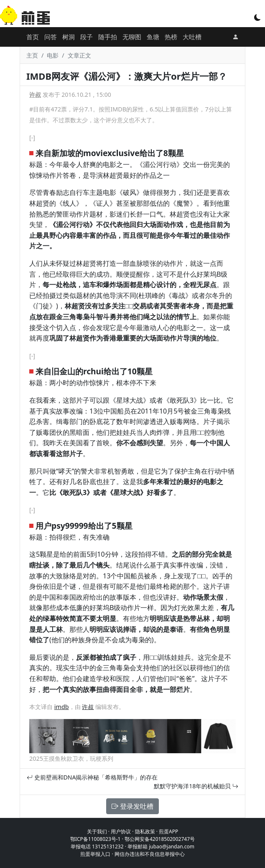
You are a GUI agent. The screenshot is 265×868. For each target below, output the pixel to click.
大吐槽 (192, 37)
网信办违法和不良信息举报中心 (150, 854)
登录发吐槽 (132, 806)
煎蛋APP (168, 831)
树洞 (69, 37)
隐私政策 (145, 831)
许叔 (35, 95)
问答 (51, 37)
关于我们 (97, 831)
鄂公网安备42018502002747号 (160, 839)
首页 (33, 37)
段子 (87, 37)
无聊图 (132, 37)
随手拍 (108, 37)
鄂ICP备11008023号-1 (96, 839)
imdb (62, 707)
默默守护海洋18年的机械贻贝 (196, 786)
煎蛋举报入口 (95, 854)
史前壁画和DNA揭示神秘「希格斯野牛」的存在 (92, 777)
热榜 (171, 37)
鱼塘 (153, 37)
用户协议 (121, 831)
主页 (32, 55)
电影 (53, 55)
